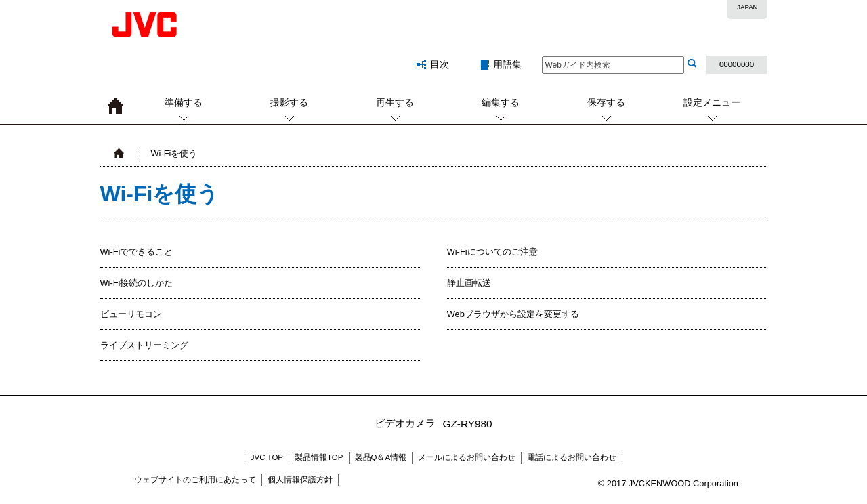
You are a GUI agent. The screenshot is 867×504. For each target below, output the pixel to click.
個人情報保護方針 (300, 480)
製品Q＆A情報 (381, 457)
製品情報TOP (319, 457)
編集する (501, 102)
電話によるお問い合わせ (572, 457)
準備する (184, 102)
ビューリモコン (131, 314)
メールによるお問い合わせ (467, 457)
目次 (440, 64)
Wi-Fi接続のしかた (137, 283)
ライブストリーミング (144, 345)
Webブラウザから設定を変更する (513, 314)
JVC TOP (267, 457)
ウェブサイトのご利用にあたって (195, 480)
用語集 (507, 64)
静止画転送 (469, 283)
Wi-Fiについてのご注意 (492, 252)
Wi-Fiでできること (137, 252)
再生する (395, 102)
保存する (606, 102)
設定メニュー (712, 102)
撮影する (289, 102)
